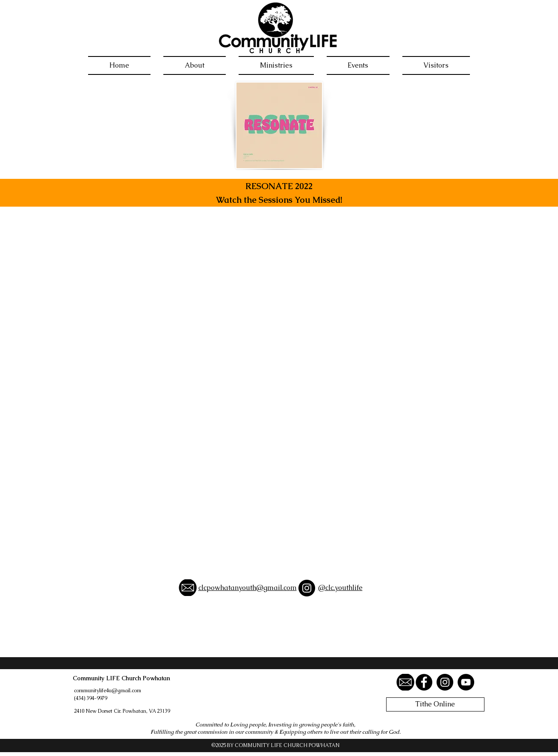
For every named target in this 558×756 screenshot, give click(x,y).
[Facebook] (424, 682)
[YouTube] (466, 682)
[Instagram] (307, 588)
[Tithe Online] (435, 704)
